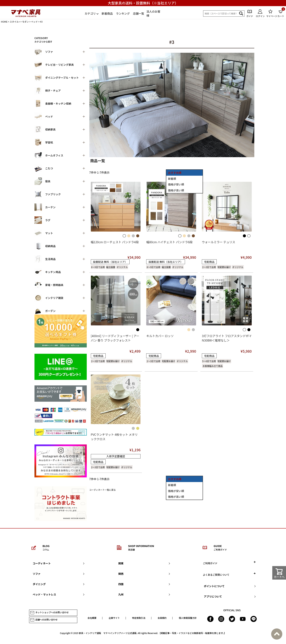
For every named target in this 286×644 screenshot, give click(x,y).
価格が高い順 (176, 190)
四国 (121, 584)
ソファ (37, 574)
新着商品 (107, 13)
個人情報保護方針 (188, 618)
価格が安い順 (176, 184)
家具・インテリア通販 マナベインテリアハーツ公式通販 (108, 633)
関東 (121, 563)
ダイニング (39, 584)
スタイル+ (15, 22)
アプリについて (213, 596)
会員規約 (162, 618)
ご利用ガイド (210, 563)
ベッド (34, 22)
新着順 (172, 179)
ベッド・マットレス (44, 594)
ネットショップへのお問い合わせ (49, 613)
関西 (121, 574)
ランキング (123, 13)
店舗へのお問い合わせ (44, 620)
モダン (25, 22)
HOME (4, 22)
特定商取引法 (139, 618)
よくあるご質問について (216, 575)
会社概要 (92, 618)
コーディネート (42, 563)
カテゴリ (90, 13)
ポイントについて (214, 586)
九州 (121, 594)
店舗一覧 (139, 13)
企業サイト (114, 618)
